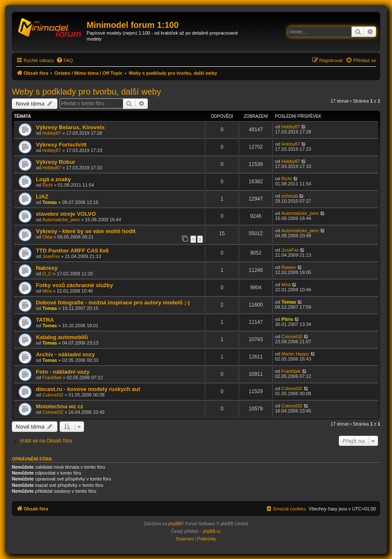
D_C (47, 274)
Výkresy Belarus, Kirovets (70, 127)
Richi (47, 185)
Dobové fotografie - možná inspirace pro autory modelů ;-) (113, 303)
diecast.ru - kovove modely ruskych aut (88, 389)
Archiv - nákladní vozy (65, 354)
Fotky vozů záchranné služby (74, 285)
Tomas (50, 202)
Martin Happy (295, 354)
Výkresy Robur (56, 162)
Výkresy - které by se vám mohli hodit (86, 231)
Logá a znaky (53, 179)
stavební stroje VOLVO (66, 214)
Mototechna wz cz (60, 406)
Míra (47, 291)
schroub (290, 196)
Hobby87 (52, 133)
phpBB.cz (212, 531)
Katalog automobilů (62, 337)
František (52, 377)
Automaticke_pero (61, 220)
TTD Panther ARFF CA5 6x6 (72, 251)
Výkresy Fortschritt (61, 145)
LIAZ (42, 197)
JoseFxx (51, 256)
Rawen (289, 267)
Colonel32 (292, 336)
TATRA (45, 320)
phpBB (174, 524)
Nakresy (47, 268)
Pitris (287, 319)
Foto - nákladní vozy (63, 372)
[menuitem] (65, 60)
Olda (47, 237)
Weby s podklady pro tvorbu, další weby (86, 92)
